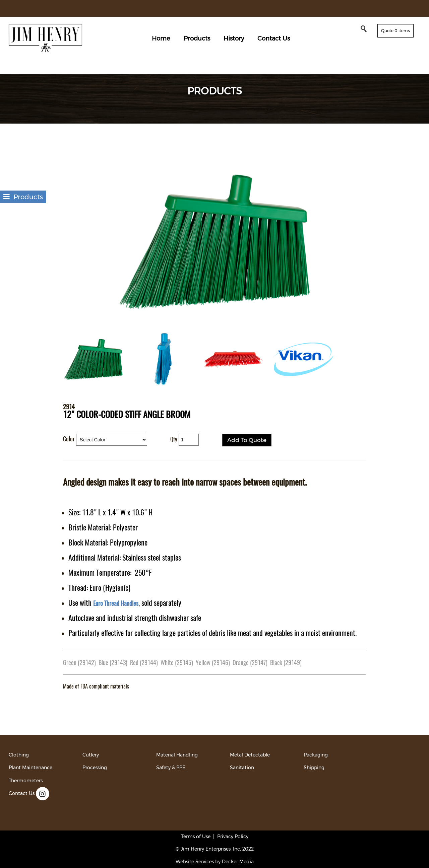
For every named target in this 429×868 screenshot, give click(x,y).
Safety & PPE (171, 768)
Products (197, 39)
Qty (174, 439)
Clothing (19, 755)
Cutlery (91, 755)
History (234, 39)
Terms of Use (196, 837)
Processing (95, 768)
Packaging (316, 755)
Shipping (314, 768)
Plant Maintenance (30, 768)
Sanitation (242, 768)
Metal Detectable (250, 755)
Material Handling (177, 755)
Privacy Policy (233, 837)
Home (161, 39)
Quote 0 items (395, 31)
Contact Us (274, 39)
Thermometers (26, 781)
